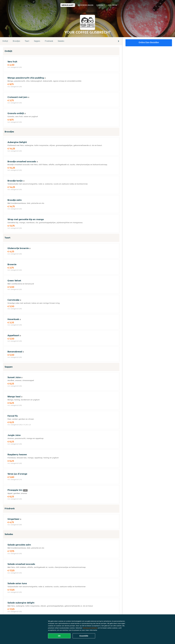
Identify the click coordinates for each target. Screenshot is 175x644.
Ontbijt (5, 41)
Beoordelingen (86, 5)
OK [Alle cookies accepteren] (59, 636)
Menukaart (68, 5)
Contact (101, 5)
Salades (61, 41)
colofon (113, 5)
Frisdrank (49, 41)
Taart (27, 41)
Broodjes (16, 41)
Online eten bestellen (149, 42)
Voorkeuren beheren (90, 628)
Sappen (37, 41)
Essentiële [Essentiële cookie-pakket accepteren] (84, 636)
